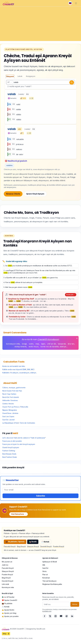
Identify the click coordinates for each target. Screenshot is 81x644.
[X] (50, 616)
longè (24, 344)
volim (31, 344)
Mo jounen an (7, 562)
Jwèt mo (5, 565)
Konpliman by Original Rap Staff (21, 299)
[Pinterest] (67, 616)
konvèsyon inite (13, 344)
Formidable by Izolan (17, 317)
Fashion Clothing (9, 451)
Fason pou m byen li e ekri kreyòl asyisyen (19, 444)
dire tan (71, 344)
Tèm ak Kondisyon (49, 581)
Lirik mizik (5, 584)
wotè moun (34, 347)
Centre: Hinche (8, 404)
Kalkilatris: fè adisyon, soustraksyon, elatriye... (20, 373)
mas (37, 344)
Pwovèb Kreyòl (10, 546)
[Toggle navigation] (76, 3)
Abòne (75, 604)
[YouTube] (61, 616)
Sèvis (44, 571)
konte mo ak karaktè (50, 347)
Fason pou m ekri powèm (12, 441)
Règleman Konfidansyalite (52, 584)
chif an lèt (52, 344)
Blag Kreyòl (21, 546)
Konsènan (46, 578)
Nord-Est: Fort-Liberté (11, 397)
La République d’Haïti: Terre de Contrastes (19, 423)
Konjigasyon (31, 76)
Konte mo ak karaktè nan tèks (14, 366)
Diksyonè (10, 76)
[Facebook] (44, 616)
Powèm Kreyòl (59, 546)
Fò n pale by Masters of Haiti (20, 305)
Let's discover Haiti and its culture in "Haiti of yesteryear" (24, 438)
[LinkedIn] (72, 616)
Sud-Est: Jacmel (8, 420)
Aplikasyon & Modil (50, 562)
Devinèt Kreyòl (46, 546)
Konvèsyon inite (8, 587)
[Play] (27, 94)
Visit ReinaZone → (18, 514)
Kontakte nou (47, 611)
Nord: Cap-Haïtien (9, 394)
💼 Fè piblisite (7, 603)
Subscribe (41, 496)
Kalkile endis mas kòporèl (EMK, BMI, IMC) (18, 369)
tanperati (62, 344)
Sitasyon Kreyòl (33, 546)
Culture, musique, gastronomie (14, 388)
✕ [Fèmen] (77, 338)
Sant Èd (45, 568)
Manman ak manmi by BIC (19, 311)
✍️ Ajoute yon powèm (10, 616)
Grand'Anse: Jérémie (10, 413)
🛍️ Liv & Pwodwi (8, 597)
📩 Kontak (45, 542)
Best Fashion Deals (10, 457)
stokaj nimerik (21, 347)
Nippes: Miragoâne (10, 410)
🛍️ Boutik (33, 542)
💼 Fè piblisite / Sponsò (15, 542)
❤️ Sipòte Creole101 (9, 600)
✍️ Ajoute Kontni (8, 610)
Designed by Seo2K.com (36, 629)
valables (9, 165)
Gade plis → (71, 295)
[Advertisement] (40, 24)
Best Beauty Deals (9, 454)
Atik (44, 565)
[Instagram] (56, 616)
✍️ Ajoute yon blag (9, 613)
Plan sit (45, 575)
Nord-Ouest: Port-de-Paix (12, 391)
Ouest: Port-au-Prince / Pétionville (15, 407)
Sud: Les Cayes (8, 416)
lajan (43, 344)
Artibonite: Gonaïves (10, 400)
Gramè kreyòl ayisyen (11, 447)
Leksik (20, 76)
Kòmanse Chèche (13, 194)
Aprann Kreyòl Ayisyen (35, 194)
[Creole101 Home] (8, 3)
